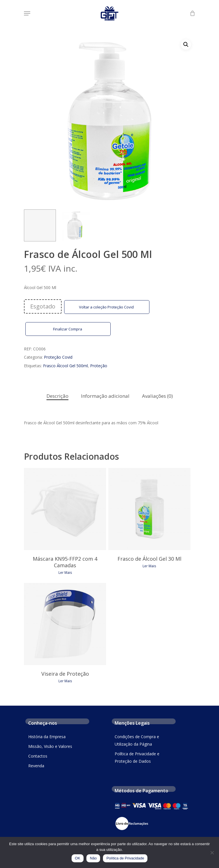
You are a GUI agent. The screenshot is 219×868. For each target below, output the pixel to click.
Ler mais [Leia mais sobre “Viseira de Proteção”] (65, 681)
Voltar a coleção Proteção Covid (107, 307)
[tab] (57, 396)
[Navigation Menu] (27, 13)
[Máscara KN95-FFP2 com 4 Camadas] (65, 509)
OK (78, 858)
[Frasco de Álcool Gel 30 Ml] (149, 509)
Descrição (57, 396)
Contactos (38, 756)
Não (93, 858)
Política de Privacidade (125, 858)
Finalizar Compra (68, 329)
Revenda (36, 766)
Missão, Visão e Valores (50, 746)
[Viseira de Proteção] (65, 624)
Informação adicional (105, 396)
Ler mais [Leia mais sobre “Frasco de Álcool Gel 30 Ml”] (149, 566)
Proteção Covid (58, 357)
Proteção (99, 366)
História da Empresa (47, 737)
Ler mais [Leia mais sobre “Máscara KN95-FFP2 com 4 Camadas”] (65, 573)
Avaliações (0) (157, 396)
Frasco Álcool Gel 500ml (65, 366)
